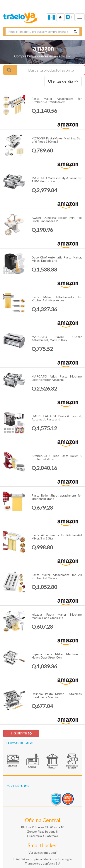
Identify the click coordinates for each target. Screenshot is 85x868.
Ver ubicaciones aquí (42, 852)
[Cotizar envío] (75, 31)
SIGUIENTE (21, 733)
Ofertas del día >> (63, 81)
